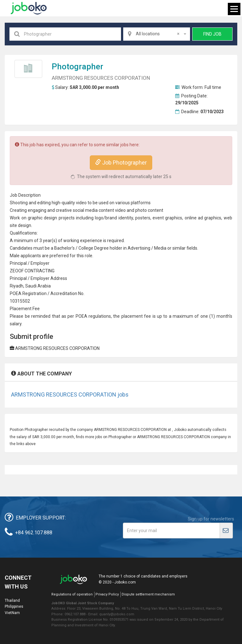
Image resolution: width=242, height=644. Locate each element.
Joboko (29, 8)
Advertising (139, 248)
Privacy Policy (107, 594)
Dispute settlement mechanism (148, 594)
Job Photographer (121, 162)
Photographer (78, 67)
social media (85, 210)
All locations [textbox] (158, 34)
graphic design (42, 218)
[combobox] (157, 34)
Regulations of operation (72, 594)
